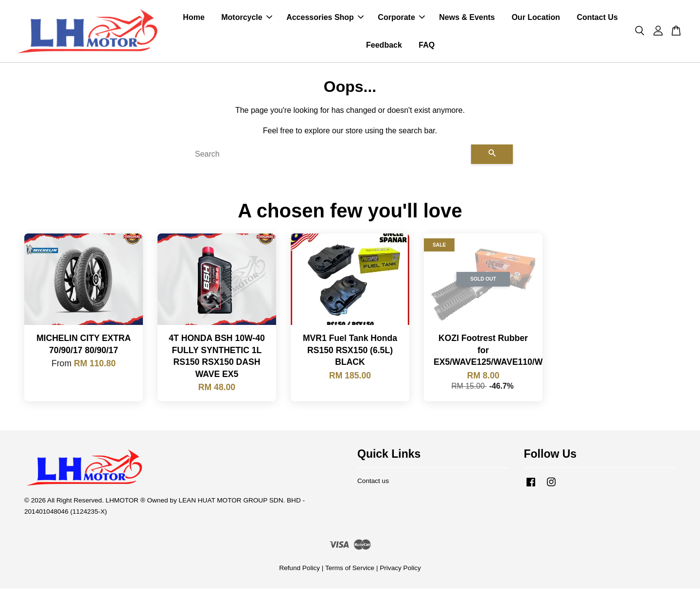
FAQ (427, 46)
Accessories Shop (325, 19)
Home (193, 19)
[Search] (329, 157)
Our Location (536, 19)
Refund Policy (299, 571)
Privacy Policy (400, 571)
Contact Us (597, 19)
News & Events (467, 19)
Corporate (401, 19)
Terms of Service (350, 571)
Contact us (373, 484)
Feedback (384, 46)
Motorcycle (246, 19)
